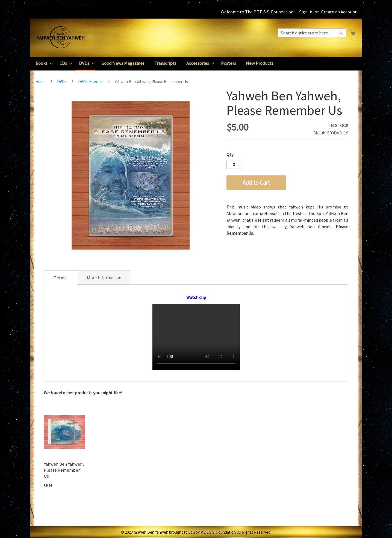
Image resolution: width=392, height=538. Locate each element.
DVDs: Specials (91, 82)
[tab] (61, 278)
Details (61, 278)
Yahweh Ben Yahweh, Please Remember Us (64, 470)
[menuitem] (43, 63)
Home (41, 82)
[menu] (196, 64)
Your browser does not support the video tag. (196, 337)
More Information (104, 278)
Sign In (306, 12)
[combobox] (312, 33)
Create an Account (339, 12)
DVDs (62, 82)
